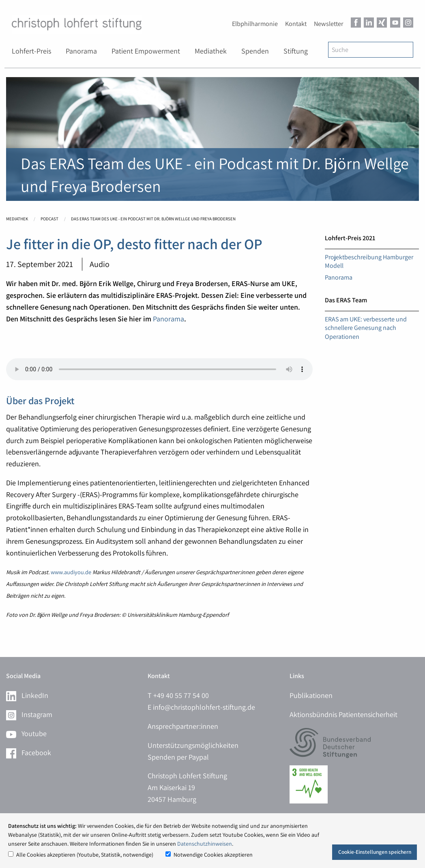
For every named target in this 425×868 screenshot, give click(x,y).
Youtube (26, 733)
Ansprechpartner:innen (183, 726)
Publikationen (311, 695)
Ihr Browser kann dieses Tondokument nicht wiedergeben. (159, 369)
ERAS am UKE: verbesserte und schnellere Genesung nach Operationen (366, 328)
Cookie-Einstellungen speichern (375, 852)
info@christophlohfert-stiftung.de (204, 707)
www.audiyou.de (72, 572)
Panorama (168, 319)
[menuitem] (31, 51)
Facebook (29, 753)
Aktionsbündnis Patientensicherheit (343, 714)
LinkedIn (27, 695)
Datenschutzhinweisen (205, 844)
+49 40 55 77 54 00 (181, 695)
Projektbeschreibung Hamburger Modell (369, 262)
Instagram (29, 714)
